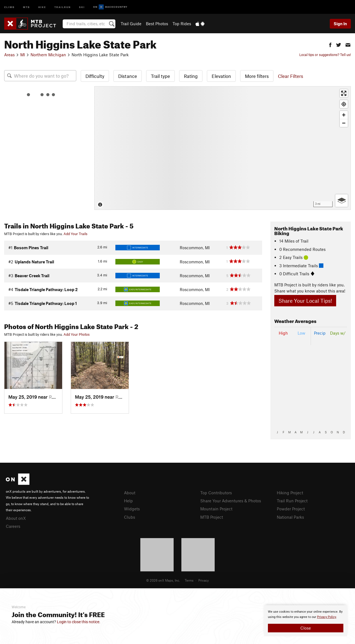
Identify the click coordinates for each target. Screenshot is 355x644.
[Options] (342, 201)
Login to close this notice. (79, 622)
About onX (16, 518)
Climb (9, 7)
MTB (26, 7)
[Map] (223, 148)
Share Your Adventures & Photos (231, 501)
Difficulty (95, 76)
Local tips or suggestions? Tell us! (325, 55)
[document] (306, 621)
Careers (13, 526)
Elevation (221, 76)
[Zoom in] (344, 115)
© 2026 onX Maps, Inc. (163, 580)
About (130, 493)
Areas (9, 55)
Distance (128, 76)
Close (306, 628)
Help (128, 501)
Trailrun (63, 7)
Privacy (204, 580)
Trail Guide (131, 24)
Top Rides (182, 24)
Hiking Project (290, 493)
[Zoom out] (344, 123)
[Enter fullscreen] (344, 93)
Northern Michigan (48, 55)
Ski (82, 7)
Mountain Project (216, 509)
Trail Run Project (292, 501)
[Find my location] (344, 104)
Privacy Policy (327, 617)
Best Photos (157, 24)
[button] (330, 44)
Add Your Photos (77, 334)
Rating (191, 76)
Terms (189, 580)
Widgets (132, 509)
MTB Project (212, 517)
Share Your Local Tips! (305, 301)
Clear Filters (291, 76)
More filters (257, 76)
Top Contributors (216, 493)
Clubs (130, 517)
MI (23, 55)
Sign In (340, 24)
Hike (42, 7)
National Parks (290, 517)
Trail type (160, 76)
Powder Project (291, 509)
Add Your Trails (75, 234)
